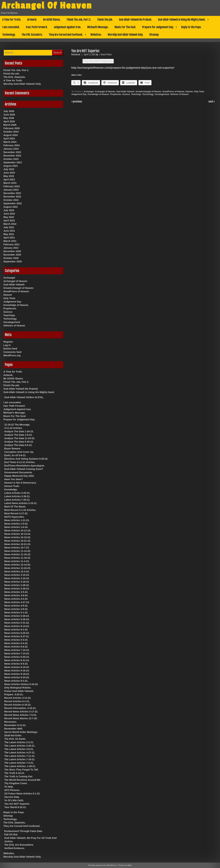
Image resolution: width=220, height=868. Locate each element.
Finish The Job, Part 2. (79, 20)
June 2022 (9, 214)
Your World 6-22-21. (15, 807)
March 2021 (10, 241)
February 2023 (12, 186)
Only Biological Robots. (18, 688)
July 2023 (9, 169)
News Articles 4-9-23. (16, 609)
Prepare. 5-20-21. (14, 694)
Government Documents (18, 472)
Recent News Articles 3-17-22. (21, 712)
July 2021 (9, 227)
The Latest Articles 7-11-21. (20, 756)
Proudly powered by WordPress (102, 865)
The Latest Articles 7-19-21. (20, 759)
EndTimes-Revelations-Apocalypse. (25, 466)
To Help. (9, 787)
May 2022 (9, 217)
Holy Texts (199, 92)
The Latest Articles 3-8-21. (19, 749)
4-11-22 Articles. (13, 428)
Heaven (189, 92)
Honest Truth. (12, 486)
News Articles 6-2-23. (16, 630)
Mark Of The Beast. (15, 507)
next (211, 101)
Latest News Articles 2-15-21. (21, 503)
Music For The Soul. (125, 27)
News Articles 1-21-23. (17, 520)
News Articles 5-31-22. (17, 623)
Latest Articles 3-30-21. (17, 496)
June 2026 (9, 115)
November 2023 (12, 156)
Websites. (96, 35)
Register (8, 342)
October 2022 (11, 200)
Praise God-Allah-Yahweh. (19, 691)
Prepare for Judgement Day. (158, 27)
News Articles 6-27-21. (17, 636)
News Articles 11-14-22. (18, 551)
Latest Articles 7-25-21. (17, 500)
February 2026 (12, 128)
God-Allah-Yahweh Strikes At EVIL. (24, 397)
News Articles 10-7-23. (17, 548)
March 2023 (10, 183)
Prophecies (116, 94)
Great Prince (106, 55)
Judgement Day (79, 94)
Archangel (89, 92)
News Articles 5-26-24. (17, 619)
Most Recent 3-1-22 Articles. (20, 510)
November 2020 (12, 255)
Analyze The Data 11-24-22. (20, 438)
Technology (148, 94)
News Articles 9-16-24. (17, 671)
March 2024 (10, 142)
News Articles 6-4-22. (16, 643)
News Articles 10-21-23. (18, 544)
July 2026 (9, 111)
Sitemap (154, 35)
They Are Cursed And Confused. (66, 35)
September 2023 (13, 162)
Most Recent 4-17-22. (16, 513)
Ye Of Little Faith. (14, 800)
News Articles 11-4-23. (17, 561)
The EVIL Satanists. (32, 35)
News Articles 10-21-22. (18, 541)
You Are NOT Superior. (98, 61)
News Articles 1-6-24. (16, 527)
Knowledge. (11, 490)
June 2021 (9, 231)
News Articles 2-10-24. (17, 578)
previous (77, 101)
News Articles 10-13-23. (18, 534)
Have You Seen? (14, 479)
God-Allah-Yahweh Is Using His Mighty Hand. (182, 20)
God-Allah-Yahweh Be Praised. (135, 20)
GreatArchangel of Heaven (148, 92)
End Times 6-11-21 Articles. (20, 462)
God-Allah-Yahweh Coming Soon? (24, 469)
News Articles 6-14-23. (17, 626)
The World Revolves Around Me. (23, 780)
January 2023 (11, 190)
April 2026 (9, 121)
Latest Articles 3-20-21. (17, 493)
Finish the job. (105, 20)
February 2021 (12, 244)
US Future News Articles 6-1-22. (22, 794)
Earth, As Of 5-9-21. (15, 455)
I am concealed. (11, 27)
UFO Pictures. (12, 790)
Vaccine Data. (12, 797)
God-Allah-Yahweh (125, 92)
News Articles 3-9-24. (16, 595)
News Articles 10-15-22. (18, 537)
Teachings (136, 94)
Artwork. (32, 20)
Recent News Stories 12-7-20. (21, 718)
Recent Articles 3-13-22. (18, 698)
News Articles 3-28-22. (17, 585)
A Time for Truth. (12, 20)
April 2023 (9, 180)
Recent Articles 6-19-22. (18, 705)
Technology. (9, 35)
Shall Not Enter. (13, 735)
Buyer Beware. (13, 449)
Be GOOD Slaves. (52, 20)
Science (126, 94)
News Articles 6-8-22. (16, 647)
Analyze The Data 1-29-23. (19, 431)
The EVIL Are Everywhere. (19, 845)
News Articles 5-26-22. (17, 616)
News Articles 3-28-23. (17, 589)
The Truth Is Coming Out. (19, 776)
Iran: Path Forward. (37, 27)
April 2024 (9, 139)
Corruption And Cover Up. (19, 452)
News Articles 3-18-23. (17, 582)
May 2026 (9, 118)
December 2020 (12, 251)
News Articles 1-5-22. (16, 524)
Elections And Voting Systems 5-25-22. (26, 459)
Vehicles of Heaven (179, 94)
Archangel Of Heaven (47, 6)
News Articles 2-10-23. (17, 575)
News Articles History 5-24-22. (21, 684)
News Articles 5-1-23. (16, 612)
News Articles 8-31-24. (17, 660)
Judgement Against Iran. (67, 27)
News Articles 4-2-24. (16, 599)
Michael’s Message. (98, 27)
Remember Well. (14, 729)
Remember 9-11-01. (15, 725)
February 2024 (12, 145)
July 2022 (9, 210)
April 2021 (9, 238)
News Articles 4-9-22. (16, 606)
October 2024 (11, 132)
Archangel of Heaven (105, 92)
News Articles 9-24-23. (17, 677)
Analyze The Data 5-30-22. (19, 442)
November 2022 (12, 197)
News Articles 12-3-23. (17, 571)
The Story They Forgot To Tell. (21, 770)
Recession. (11, 722)
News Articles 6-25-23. (17, 633)
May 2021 (9, 234)
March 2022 (10, 224)
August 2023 (11, 166)
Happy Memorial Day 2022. (19, 476)
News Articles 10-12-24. (18, 531)
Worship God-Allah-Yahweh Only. (125, 35)
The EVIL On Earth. (15, 739)
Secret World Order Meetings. (21, 732)
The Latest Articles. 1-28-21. (20, 766)
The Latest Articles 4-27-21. (20, 753)
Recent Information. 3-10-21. (20, 708)
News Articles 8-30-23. (17, 657)
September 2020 (13, 261)
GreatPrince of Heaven (173, 92)
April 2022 (9, 221)
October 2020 (11, 258)
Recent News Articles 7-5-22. (21, 715)
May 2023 (9, 176)
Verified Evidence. (15, 848)
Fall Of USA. (11, 835)
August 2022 (11, 207)
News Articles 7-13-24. (17, 653)
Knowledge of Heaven (98, 94)
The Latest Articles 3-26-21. (20, 746)
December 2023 (12, 152)
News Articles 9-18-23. (17, 674)
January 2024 (11, 149)
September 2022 (13, 203)
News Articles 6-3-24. (16, 640)
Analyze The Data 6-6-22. (18, 445)
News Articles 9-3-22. (16, 681)
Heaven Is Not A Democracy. (20, 483)
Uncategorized (162, 94)
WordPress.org (12, 355)
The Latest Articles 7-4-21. (19, 763)
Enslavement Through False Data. (24, 831)
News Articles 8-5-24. (16, 664)
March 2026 (10, 125)
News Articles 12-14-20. (18, 565)
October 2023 (11, 159)
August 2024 (11, 135)
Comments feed (12, 352)
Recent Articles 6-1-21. (17, 701)
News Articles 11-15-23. (18, 554)
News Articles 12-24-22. (18, 568)
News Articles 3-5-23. (16, 592)
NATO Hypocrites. (14, 517)
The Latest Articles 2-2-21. (19, 742)
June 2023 (9, 173)
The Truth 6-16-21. (15, 773)
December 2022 (12, 193)
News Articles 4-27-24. (17, 602)
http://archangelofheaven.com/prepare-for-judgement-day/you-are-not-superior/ (123, 68)
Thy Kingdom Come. (16, 783)
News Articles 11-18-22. (18, 558)
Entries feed (10, 349)
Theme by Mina (125, 865)
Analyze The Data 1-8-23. (18, 435)
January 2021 (11, 248)
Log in (7, 345)
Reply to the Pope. (191, 27)
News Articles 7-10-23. (17, 650)
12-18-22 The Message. (17, 425)
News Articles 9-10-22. (17, 667)
